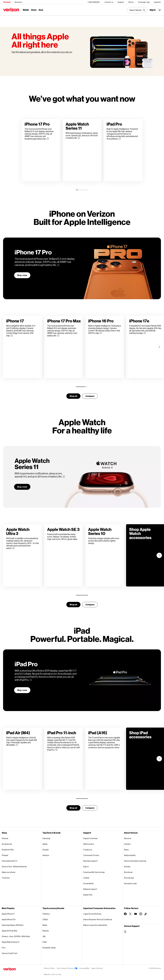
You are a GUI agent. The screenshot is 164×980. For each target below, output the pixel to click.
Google (46, 848)
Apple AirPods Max (10, 929)
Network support (90, 887)
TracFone (6, 876)
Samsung (46, 836)
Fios (4, 946)
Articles (127, 865)
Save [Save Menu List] (41, 10)
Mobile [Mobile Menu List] (26, 10)
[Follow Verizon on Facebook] (125, 912)
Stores (131, 2)
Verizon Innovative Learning (135, 859)
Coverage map (144, 2)
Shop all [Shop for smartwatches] (73, 394)
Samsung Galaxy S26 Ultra (13, 923)
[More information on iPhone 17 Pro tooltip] (58, 263)
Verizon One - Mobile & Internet (14, 865)
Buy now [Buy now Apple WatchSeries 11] (22, 485)
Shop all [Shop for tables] (73, 806)
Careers (127, 842)
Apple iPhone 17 (8, 912)
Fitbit (45, 940)
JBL (44, 934)
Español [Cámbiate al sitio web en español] (157, 2)
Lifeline (86, 876)
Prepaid (5, 853)
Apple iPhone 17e (9, 918)
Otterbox (46, 912)
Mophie (46, 929)
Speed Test (88, 893)
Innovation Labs (130, 882)
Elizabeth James (49, 946)
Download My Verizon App (94, 870)
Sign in (86, 865)
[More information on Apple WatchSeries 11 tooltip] (64, 475)
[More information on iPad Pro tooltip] (31, 678)
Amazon (46, 853)
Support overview (90, 836)
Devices (5, 836)
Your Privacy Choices (67, 966)
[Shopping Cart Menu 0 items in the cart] (160, 10)
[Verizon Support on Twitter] (125, 930)
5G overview (129, 876)
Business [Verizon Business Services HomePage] (18, 2)
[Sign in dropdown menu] (153, 10)
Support (121, 2)
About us (128, 836)
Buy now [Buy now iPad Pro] (22, 688)
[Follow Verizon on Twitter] (130, 912)
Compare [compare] (90, 394)
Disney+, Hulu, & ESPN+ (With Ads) (16, 934)
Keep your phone (9, 870)
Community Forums (91, 853)
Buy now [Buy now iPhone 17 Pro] (22, 273)
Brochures (128, 870)
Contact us (109, 2)
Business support (90, 859)
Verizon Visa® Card (10, 951)
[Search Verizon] (137, 10)
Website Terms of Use (53, 973)
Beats (45, 923)
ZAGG (45, 918)
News (126, 848)
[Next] (159, 345)
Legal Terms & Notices (92, 912)
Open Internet (97, 966)
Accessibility (89, 882)
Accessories (7, 842)
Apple (45, 842)
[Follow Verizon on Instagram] (141, 912)
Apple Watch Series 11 (11, 940)
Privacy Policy (49, 966)
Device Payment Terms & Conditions (98, 918)
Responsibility (130, 853)
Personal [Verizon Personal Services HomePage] (7, 2)
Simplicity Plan (8, 848)
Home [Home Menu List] (34, 10)
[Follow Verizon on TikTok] (146, 912)
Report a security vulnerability (95, 923)
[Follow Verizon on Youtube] (136, 912)
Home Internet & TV (10, 859)
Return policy (89, 842)
